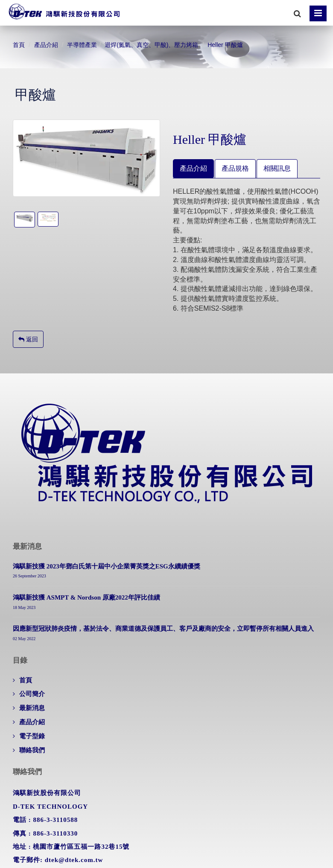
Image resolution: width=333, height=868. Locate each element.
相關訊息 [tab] (277, 168)
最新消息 (32, 708)
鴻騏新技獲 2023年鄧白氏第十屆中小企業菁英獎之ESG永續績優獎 (107, 566)
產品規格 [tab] (235, 168)
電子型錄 (32, 736)
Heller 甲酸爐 (225, 45)
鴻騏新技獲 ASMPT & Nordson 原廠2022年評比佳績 (86, 597)
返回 (28, 339)
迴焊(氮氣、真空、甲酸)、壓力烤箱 (151, 45)
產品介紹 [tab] (193, 168)
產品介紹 (46, 45)
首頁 (19, 45)
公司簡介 (32, 694)
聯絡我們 (32, 750)
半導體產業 (82, 45)
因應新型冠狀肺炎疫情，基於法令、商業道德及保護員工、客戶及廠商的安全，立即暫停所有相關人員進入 (163, 629)
